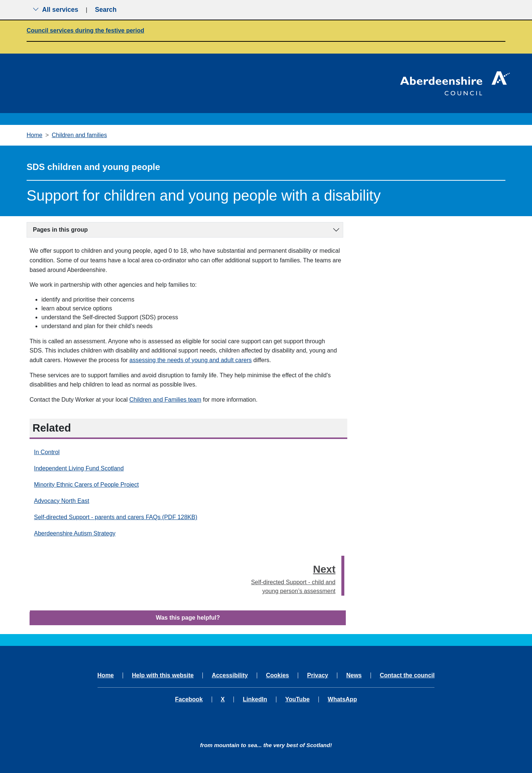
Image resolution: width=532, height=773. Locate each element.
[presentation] (343, 576)
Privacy (318, 675)
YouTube (297, 699)
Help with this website (163, 675)
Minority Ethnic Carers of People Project (86, 485)
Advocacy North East (62, 501)
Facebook (189, 699)
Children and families (79, 135)
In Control (47, 452)
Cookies (277, 675)
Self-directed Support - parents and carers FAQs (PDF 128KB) (116, 517)
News (354, 675)
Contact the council (407, 675)
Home (35, 135)
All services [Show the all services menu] (55, 10)
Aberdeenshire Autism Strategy (75, 533)
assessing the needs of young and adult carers (190, 360)
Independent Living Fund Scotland (79, 468)
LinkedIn (255, 699)
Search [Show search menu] (106, 10)
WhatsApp (342, 699)
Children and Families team (165, 400)
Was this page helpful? (188, 618)
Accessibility (230, 675)
